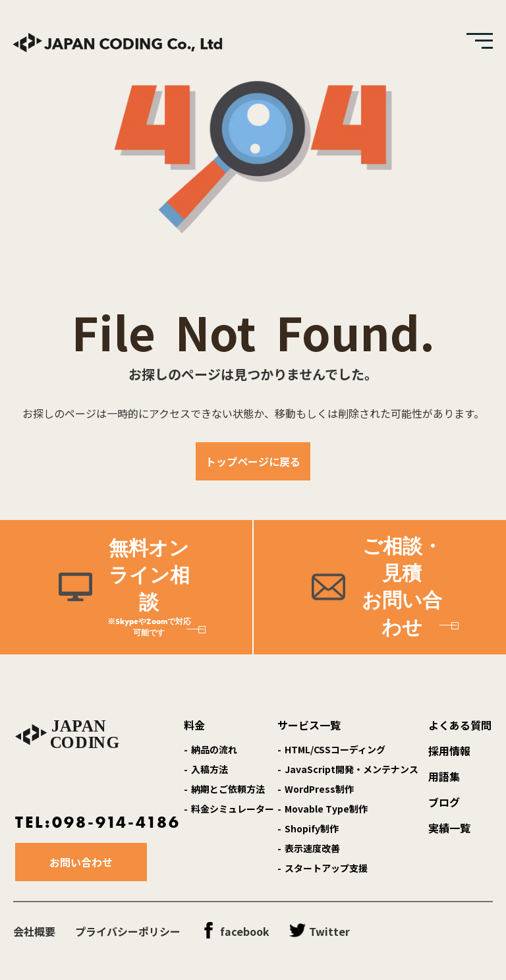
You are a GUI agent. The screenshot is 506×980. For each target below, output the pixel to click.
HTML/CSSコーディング (335, 749)
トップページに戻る (253, 461)
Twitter (329, 931)
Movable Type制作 (326, 809)
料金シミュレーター (233, 809)
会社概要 (34, 931)
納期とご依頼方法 (228, 789)
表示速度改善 (312, 848)
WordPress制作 (319, 789)
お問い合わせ (81, 862)
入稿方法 (210, 769)
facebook (245, 931)
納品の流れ (214, 749)
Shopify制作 (312, 828)
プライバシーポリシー (128, 931)
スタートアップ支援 (326, 868)
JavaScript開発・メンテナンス (351, 769)
